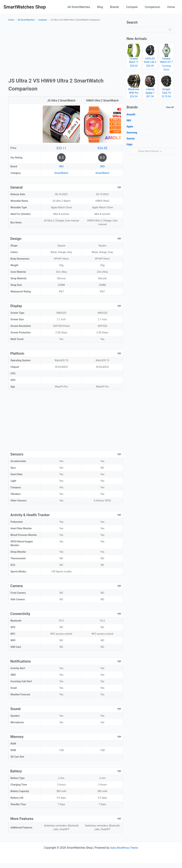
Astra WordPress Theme (124, 852)
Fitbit (129, 145)
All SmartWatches (87, 7)
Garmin (131, 139)
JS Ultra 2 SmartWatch (61, 100)
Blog (106, 7)
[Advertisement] (66, 50)
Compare (135, 7)
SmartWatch (61, 178)
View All (170, 107)
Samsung (132, 133)
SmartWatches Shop (25, 7)
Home (172, 7)
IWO (61, 171)
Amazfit (131, 114)
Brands (119, 7)
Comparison (155, 7)
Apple (130, 127)
